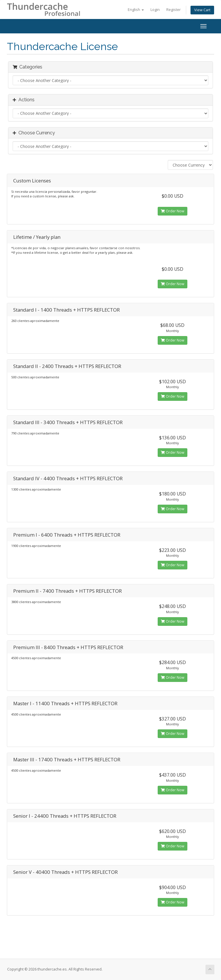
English (136, 10)
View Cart (202, 10)
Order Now (173, 211)
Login (155, 10)
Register (174, 10)
